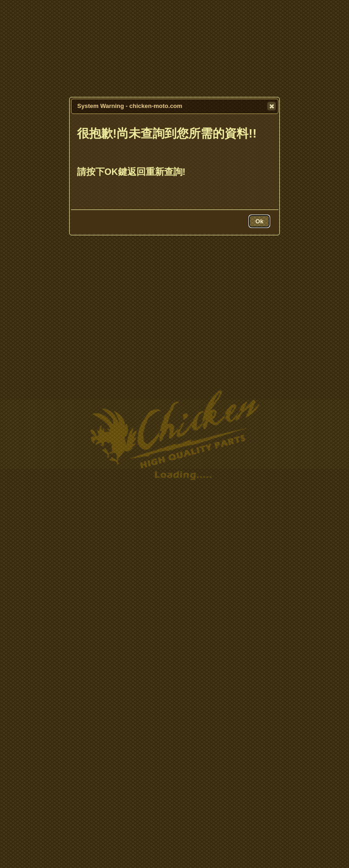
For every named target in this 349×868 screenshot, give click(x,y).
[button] (272, 106)
